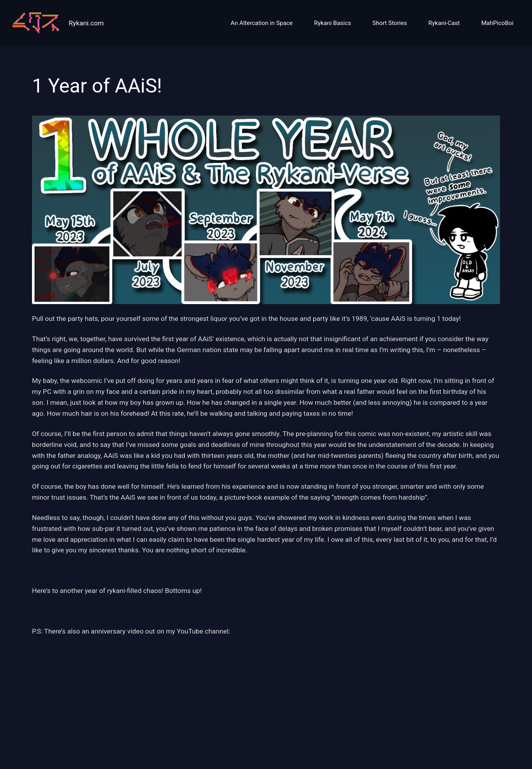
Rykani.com (86, 23)
